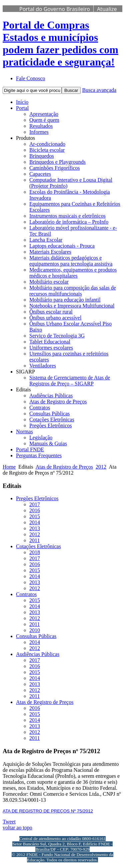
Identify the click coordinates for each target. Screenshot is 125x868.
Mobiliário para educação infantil (65, 300)
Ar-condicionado (47, 144)
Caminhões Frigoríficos (55, 168)
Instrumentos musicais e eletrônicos (67, 216)
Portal (22, 108)
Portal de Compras (60, 43)
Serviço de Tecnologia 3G (57, 336)
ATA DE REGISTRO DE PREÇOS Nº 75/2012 (48, 811)
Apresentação (44, 114)
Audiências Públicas (51, 396)
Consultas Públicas (49, 414)
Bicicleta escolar (47, 150)
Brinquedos (42, 156)
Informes (39, 132)
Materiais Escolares (50, 252)
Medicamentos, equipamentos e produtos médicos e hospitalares (73, 273)
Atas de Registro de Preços (58, 402)
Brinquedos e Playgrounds (57, 162)
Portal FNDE (30, 449)
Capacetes (40, 174)
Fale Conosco (31, 78)
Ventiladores (43, 366)
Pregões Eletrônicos (51, 426)
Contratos (40, 408)
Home (9, 467)
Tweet (9, 822)
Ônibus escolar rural (51, 312)
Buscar (71, 90)
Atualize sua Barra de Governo (68, 13)
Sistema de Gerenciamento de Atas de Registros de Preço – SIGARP (70, 381)
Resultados (41, 126)
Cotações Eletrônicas (52, 420)
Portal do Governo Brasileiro (55, 9)
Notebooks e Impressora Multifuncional (72, 306)
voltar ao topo (17, 828)
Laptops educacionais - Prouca (62, 246)
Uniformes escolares (51, 348)
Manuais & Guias (48, 443)
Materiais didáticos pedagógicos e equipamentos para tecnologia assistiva (71, 261)
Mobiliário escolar (49, 282)
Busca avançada (99, 90)
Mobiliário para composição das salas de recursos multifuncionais (73, 291)
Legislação (41, 437)
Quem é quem (44, 120)
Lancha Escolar (46, 240)
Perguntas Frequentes (39, 455)
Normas (24, 432)
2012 (101, 467)
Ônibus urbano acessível (55, 318)
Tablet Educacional (50, 342)
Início (22, 102)
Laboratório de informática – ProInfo (69, 222)
